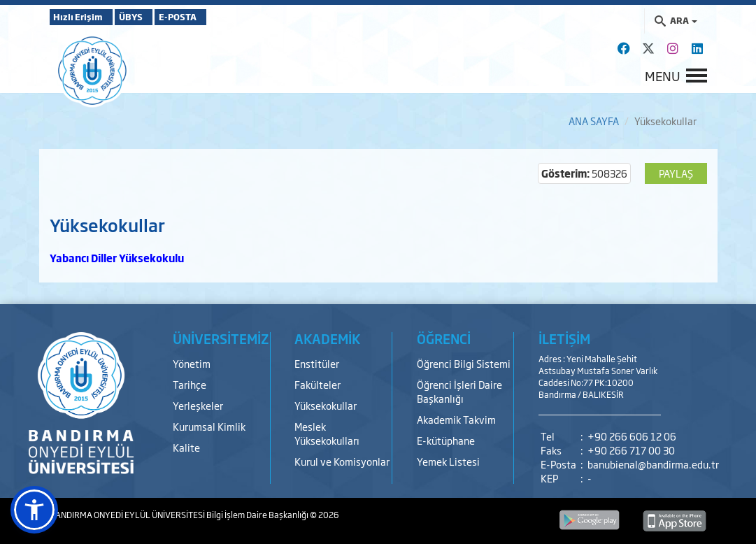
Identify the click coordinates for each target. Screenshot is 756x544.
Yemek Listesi (448, 461)
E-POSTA (217, 17)
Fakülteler (318, 384)
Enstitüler (317, 363)
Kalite (186, 447)
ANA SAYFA (594, 121)
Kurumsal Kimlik (209, 426)
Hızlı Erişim (84, 17)
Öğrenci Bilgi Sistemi (464, 363)
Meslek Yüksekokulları (327, 433)
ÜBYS (152, 17)
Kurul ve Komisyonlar (342, 461)
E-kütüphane (446, 440)
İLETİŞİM (564, 338)
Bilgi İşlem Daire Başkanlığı (258, 515)
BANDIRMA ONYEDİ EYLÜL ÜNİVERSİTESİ (128, 515)
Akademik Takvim (456, 419)
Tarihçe (190, 384)
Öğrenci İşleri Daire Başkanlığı (459, 391)
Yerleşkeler (198, 405)
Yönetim (192, 363)
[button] (34, 510)
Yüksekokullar (326, 405)
